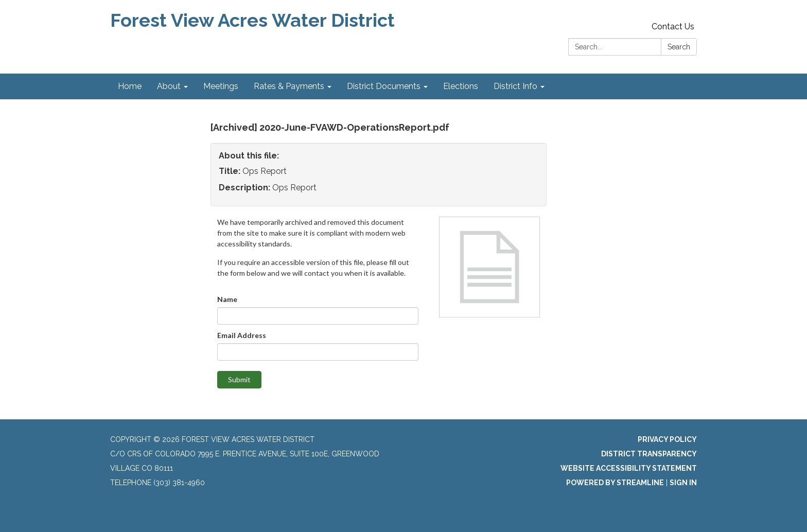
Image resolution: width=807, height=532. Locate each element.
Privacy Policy (667, 439)
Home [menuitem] (130, 86)
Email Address (242, 335)
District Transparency (649, 454)
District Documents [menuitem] (384, 86)
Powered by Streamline (615, 483)
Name (227, 299)
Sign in (683, 483)
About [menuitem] (169, 86)
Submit (239, 379)
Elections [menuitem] (461, 86)
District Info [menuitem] (515, 86)
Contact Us (673, 26)
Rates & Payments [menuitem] (289, 86)
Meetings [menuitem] (221, 86)
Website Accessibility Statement (629, 468)
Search (679, 47)
